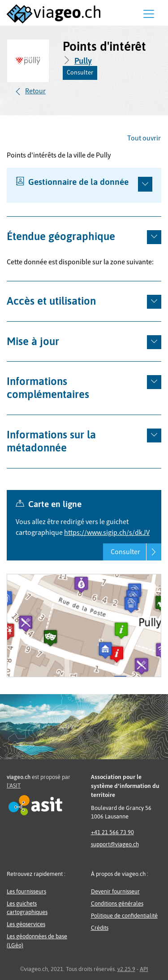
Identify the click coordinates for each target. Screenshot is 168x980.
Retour (35, 91)
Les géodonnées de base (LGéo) (37, 941)
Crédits (100, 928)
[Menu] (149, 14)
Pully (83, 61)
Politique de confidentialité (124, 916)
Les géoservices (26, 924)
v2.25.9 (126, 969)
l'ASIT (14, 785)
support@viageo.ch (115, 844)
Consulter (80, 73)
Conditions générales (117, 903)
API (144, 969)
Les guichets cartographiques (27, 908)
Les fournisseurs (26, 891)
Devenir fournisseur (115, 891)
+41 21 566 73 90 (112, 832)
